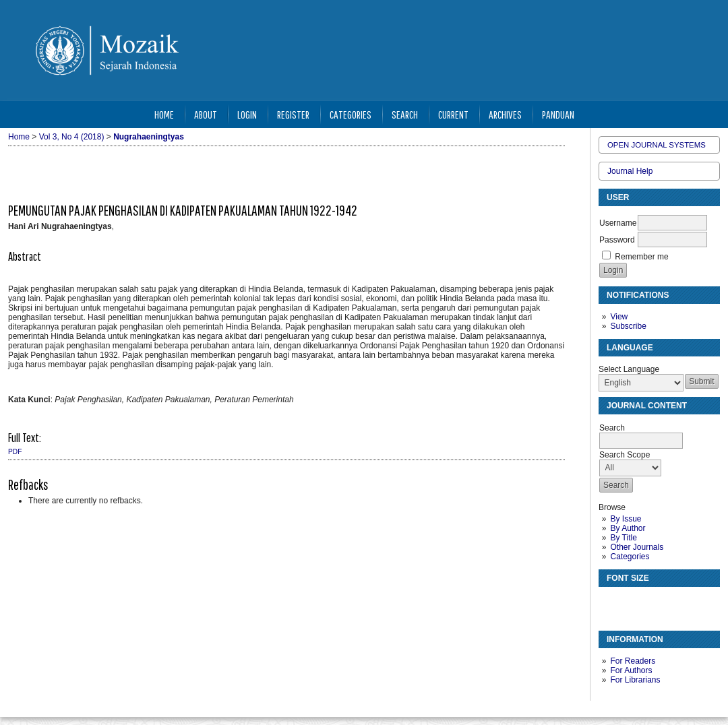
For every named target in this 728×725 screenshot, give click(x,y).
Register (293, 114)
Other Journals (637, 547)
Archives (505, 114)
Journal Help (630, 171)
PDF (15, 452)
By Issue (626, 519)
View (619, 317)
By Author (628, 528)
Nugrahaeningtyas (149, 137)
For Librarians (635, 680)
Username (618, 223)
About (206, 114)
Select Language (629, 369)
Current (453, 114)
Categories (630, 557)
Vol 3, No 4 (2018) (72, 137)
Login (247, 114)
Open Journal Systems (657, 145)
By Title (623, 538)
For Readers (633, 661)
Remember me (641, 257)
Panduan (558, 114)
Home (164, 114)
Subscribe (628, 326)
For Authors (631, 670)
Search (405, 114)
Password (617, 240)
